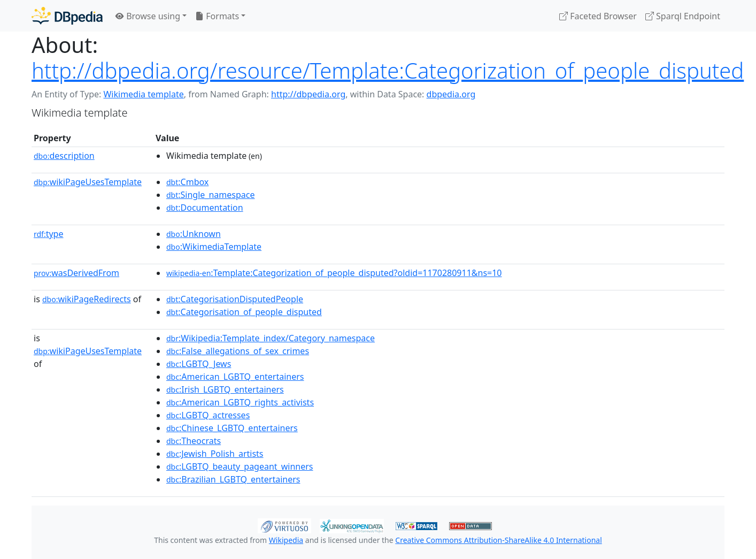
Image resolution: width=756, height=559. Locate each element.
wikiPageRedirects (87, 299)
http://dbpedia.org (308, 94)
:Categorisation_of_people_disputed (244, 312)
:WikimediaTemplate (214, 247)
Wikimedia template (143, 94)
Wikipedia (286, 540)
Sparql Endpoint (683, 16)
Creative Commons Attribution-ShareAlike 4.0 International (498, 540)
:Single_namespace (211, 195)
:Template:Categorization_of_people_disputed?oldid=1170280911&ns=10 (334, 273)
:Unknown (194, 234)
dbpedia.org (451, 94)
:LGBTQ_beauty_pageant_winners (240, 466)
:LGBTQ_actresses (208, 415)
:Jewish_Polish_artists (215, 454)
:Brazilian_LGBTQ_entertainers (233, 479)
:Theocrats (194, 441)
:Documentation (205, 208)
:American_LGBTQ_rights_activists (240, 402)
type (49, 234)
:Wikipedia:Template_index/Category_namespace (271, 338)
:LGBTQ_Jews (199, 364)
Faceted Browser (598, 16)
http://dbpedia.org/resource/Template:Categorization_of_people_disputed (388, 70)
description (64, 156)
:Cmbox (187, 182)
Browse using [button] (148, 16)
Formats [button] (217, 16)
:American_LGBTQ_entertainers (235, 377)
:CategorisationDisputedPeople (235, 299)
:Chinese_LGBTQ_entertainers (232, 428)
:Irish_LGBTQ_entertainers (225, 389)
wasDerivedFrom (76, 273)
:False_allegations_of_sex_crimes (238, 351)
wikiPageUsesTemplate (88, 182)
